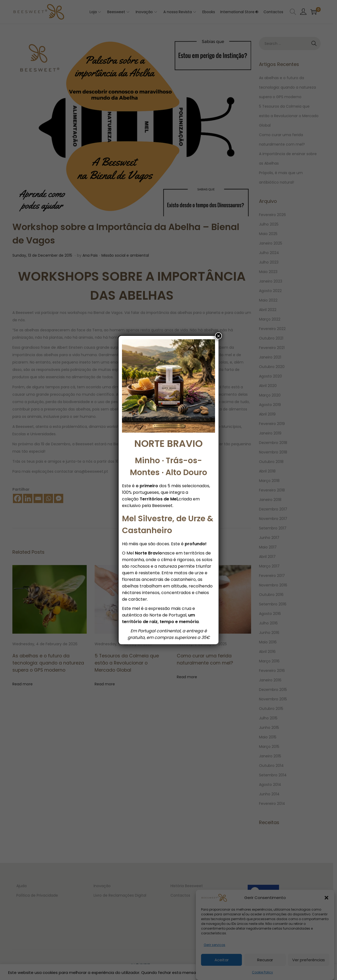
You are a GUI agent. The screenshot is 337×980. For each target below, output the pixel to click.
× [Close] (218, 336)
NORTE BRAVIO (168, 444)
